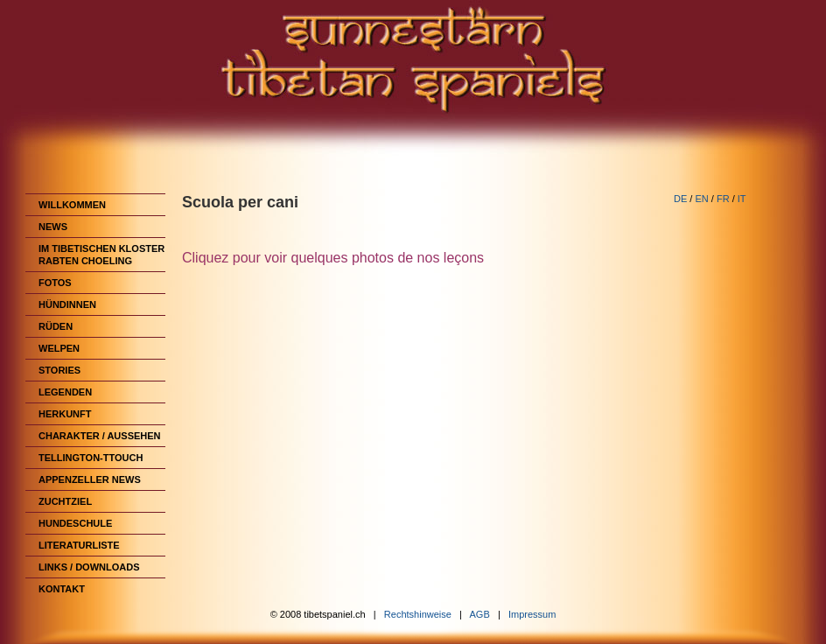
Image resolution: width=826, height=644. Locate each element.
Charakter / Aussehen (100, 436)
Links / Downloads (89, 567)
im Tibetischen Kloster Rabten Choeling (101, 255)
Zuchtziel (65, 501)
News (53, 227)
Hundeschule (75, 523)
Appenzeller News (90, 479)
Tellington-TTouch (91, 458)
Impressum (532, 614)
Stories (59, 370)
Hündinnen (67, 304)
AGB (480, 614)
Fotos (55, 283)
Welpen (59, 348)
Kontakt (62, 589)
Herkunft (65, 414)
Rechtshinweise (418, 614)
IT (742, 199)
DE (680, 199)
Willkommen (72, 205)
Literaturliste (79, 545)
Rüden (56, 326)
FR (723, 199)
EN (701, 199)
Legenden (65, 392)
